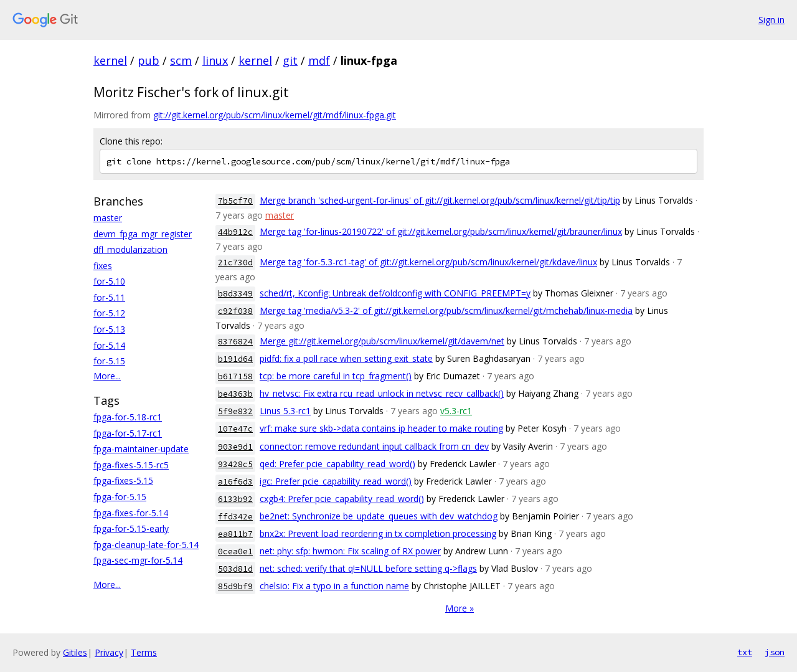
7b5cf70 (235, 201)
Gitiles (75, 652)
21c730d (235, 263)
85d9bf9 (235, 586)
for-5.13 (109, 329)
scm (181, 60)
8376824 (235, 342)
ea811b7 (235, 534)
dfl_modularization (130, 249)
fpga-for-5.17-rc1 (128, 433)
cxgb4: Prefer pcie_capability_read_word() (342, 499)
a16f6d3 (235, 482)
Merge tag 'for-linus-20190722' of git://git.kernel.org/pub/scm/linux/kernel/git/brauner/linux (441, 231)
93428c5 (235, 464)
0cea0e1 (235, 551)
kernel (110, 60)
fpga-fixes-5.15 (123, 480)
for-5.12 (109, 313)
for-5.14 (109, 345)
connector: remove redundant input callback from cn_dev (374, 446)
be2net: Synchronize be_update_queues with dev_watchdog (379, 516)
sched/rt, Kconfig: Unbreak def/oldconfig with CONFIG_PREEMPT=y (395, 293)
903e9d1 (235, 447)
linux (215, 60)
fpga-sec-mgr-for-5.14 (138, 560)
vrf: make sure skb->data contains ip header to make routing (381, 428)
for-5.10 (109, 281)
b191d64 (235, 359)
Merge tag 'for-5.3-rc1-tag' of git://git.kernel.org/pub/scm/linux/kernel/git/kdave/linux (428, 262)
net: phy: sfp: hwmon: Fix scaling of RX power (350, 551)
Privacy (109, 652)
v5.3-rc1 (456, 411)
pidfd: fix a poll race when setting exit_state (346, 358)
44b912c (235, 232)
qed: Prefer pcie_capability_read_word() (337, 464)
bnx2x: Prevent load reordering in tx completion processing (378, 533)
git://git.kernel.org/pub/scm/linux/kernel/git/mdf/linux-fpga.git (275, 115)
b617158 (235, 376)
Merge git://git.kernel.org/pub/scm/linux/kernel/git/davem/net (382, 341)
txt (745, 652)
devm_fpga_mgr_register (143, 234)
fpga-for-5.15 (120, 497)
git (290, 60)
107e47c (235, 429)
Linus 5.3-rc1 (285, 411)
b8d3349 (235, 294)
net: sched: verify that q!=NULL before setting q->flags (368, 568)
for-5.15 (109, 361)
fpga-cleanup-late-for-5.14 (146, 545)
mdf (319, 60)
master (108, 218)
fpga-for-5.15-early (131, 528)
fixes (103, 266)
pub (149, 60)
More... (107, 376)
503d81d (235, 569)
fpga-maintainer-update (141, 449)
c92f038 (235, 311)
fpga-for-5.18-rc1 (128, 417)
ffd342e (235, 517)
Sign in (771, 20)
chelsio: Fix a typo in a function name (334, 586)
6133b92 (235, 499)
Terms (144, 652)
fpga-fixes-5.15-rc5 (131, 465)
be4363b (235, 394)
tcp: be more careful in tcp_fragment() (336, 376)
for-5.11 (109, 297)
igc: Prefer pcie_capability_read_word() (336, 481)
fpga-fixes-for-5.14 (131, 513)
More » (460, 608)
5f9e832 (235, 411)
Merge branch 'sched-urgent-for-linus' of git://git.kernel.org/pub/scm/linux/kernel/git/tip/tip (440, 200)
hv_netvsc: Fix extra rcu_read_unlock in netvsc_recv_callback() (382, 393)
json (775, 652)
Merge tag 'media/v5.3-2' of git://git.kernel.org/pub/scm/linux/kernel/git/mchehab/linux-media (446, 310)
